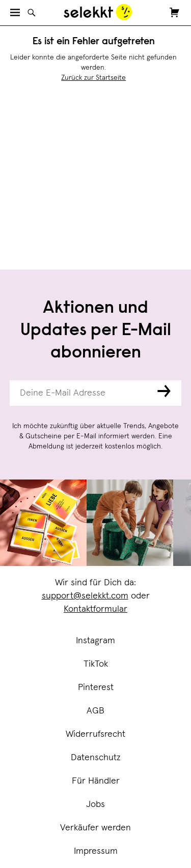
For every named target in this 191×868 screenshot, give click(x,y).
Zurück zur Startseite (93, 78)
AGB (95, 711)
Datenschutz (96, 758)
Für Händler (96, 781)
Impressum (96, 851)
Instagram (95, 641)
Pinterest (96, 687)
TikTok (96, 664)
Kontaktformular (95, 609)
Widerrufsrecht (95, 734)
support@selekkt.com (85, 596)
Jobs (95, 804)
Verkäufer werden (95, 828)
